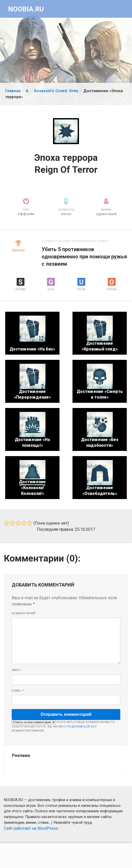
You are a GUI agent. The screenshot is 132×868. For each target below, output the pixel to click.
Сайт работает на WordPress (31, 828)
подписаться (79, 727)
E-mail (18, 691)
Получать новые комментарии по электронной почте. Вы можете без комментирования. (63, 726)
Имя (16, 670)
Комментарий (24, 613)
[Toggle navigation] (121, 7)
